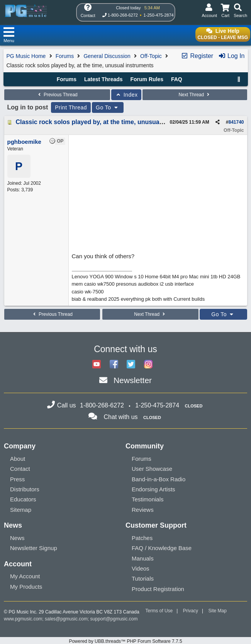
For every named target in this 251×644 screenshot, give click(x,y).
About (18, 459)
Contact (20, 469)
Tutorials (143, 578)
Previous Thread (57, 95)
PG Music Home (26, 56)
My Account (25, 576)
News (17, 538)
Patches (142, 538)
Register (197, 56)
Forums (65, 56)
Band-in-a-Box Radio (159, 479)
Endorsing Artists (153, 489)
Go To (108, 107)
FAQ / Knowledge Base (162, 548)
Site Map (218, 611)
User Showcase (152, 469)
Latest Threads (103, 79)
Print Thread (71, 107)
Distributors (25, 489)
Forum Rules (147, 79)
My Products (26, 587)
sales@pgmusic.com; (68, 619)
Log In (231, 56)
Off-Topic (151, 56)
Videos (141, 568)
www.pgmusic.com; (24, 619)
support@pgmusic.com (114, 619)
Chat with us (121, 417)
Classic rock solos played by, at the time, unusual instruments (107, 122)
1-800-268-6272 (123, 15)
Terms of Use (159, 611)
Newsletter (133, 380)
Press (17, 479)
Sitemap (21, 510)
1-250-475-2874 (158, 15)
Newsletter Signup (34, 548)
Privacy (191, 611)
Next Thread (195, 95)
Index (126, 95)
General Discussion (107, 56)
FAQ (177, 79)
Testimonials (148, 499)
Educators (23, 499)
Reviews (143, 510)
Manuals (143, 558)
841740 (236, 122)
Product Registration (158, 589)
